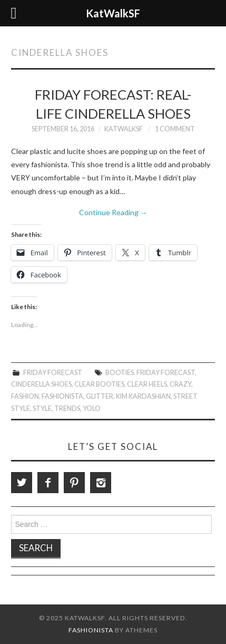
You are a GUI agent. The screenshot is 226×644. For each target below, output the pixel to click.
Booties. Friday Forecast (150, 373)
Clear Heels (147, 384)
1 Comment (175, 129)
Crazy (180, 384)
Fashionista (62, 396)
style (42, 408)
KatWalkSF (124, 129)
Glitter (100, 396)
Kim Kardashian (143, 396)
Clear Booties (99, 384)
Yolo (92, 408)
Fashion (25, 396)
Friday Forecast (53, 373)
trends (67, 408)
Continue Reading (113, 212)
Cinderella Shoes (41, 384)
